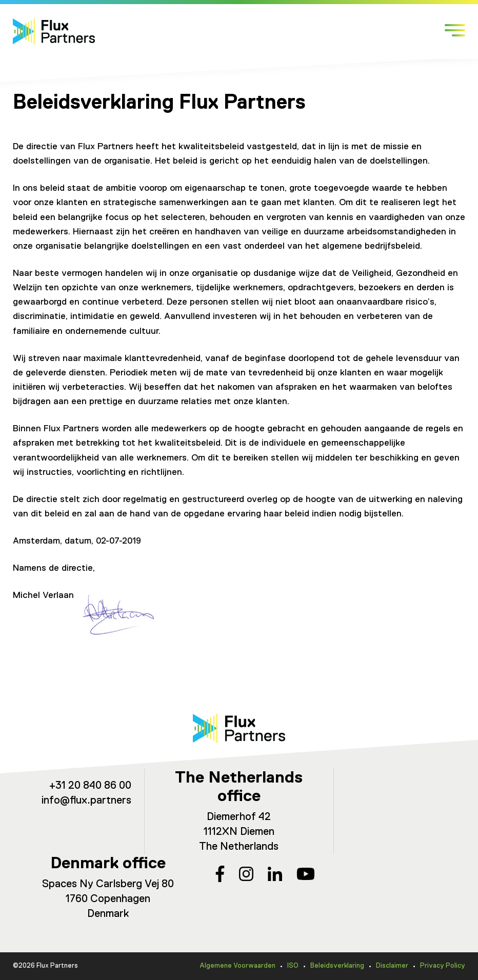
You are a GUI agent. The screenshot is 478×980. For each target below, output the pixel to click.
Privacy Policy (443, 966)
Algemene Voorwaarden (237, 966)
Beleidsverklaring (337, 966)
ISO (293, 966)
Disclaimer (392, 966)
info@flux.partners (86, 801)
